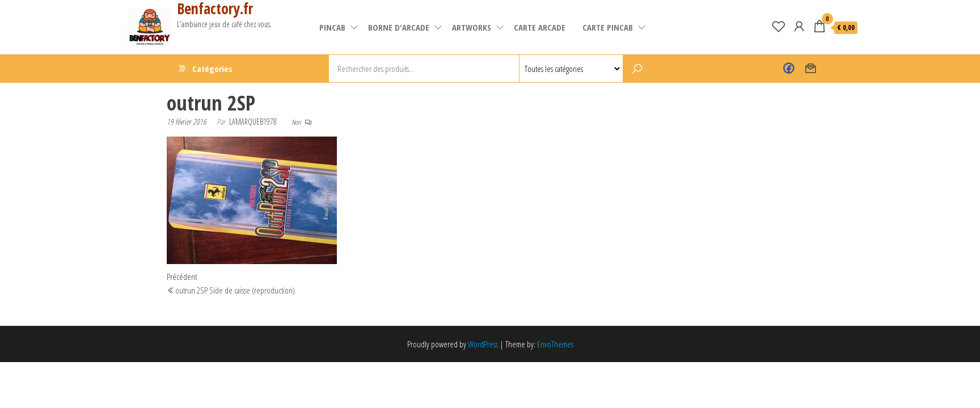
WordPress (483, 344)
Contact (811, 69)
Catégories (212, 69)
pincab (332, 27)
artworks (472, 27)
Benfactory (789, 69)
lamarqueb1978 (253, 122)
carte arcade (540, 27)
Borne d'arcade (399, 27)
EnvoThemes (555, 344)
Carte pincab (608, 27)
